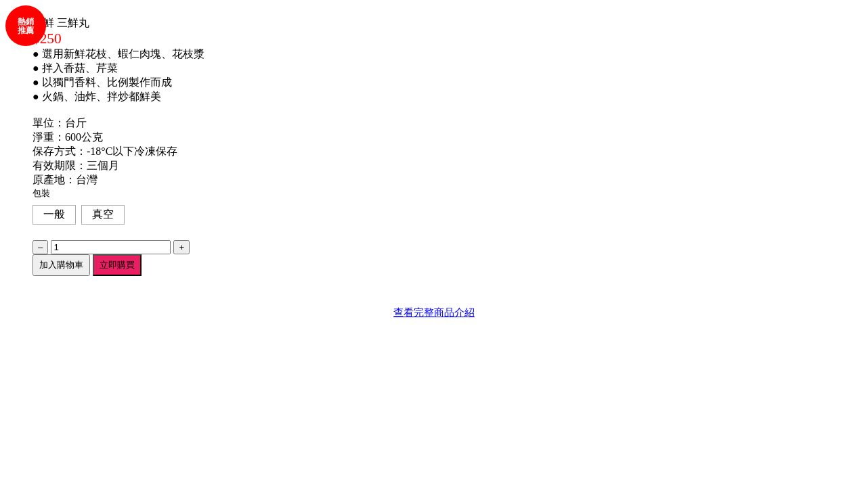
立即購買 (117, 265)
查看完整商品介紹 (434, 312)
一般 (54, 214)
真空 (103, 214)
